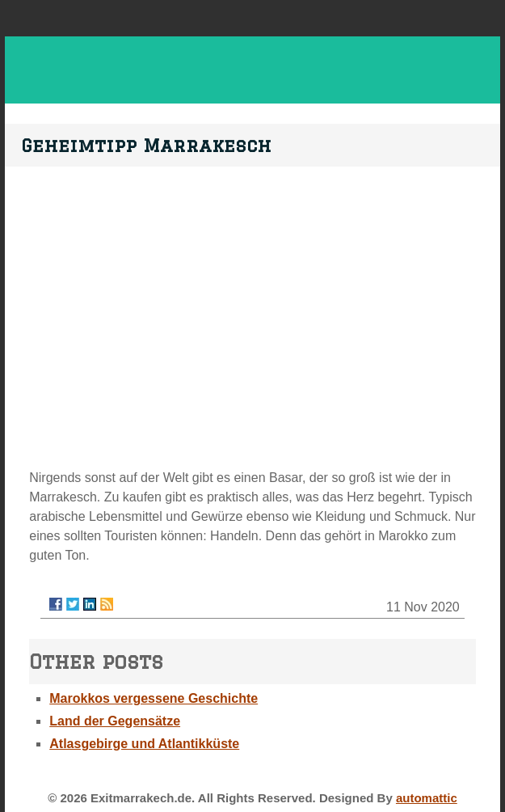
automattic (427, 798)
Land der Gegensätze (115, 721)
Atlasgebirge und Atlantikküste (144, 744)
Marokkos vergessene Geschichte (154, 698)
